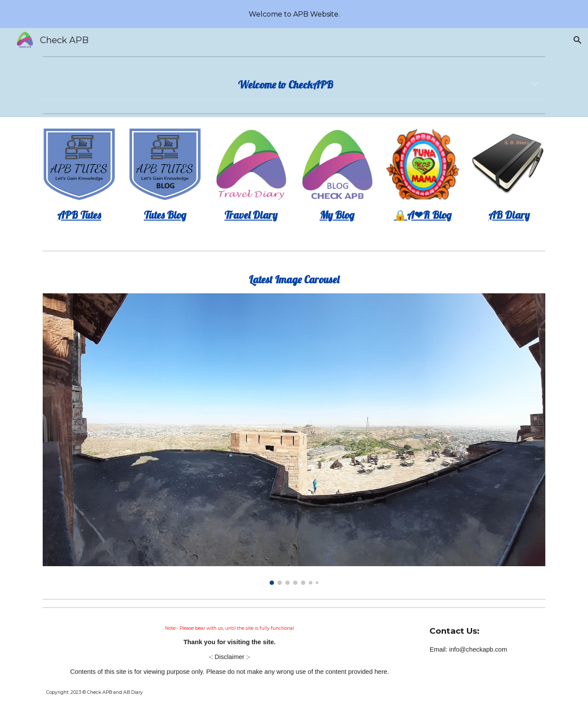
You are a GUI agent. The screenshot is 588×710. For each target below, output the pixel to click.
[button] (578, 40)
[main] (294, 85)
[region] (294, 14)
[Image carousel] (294, 439)
